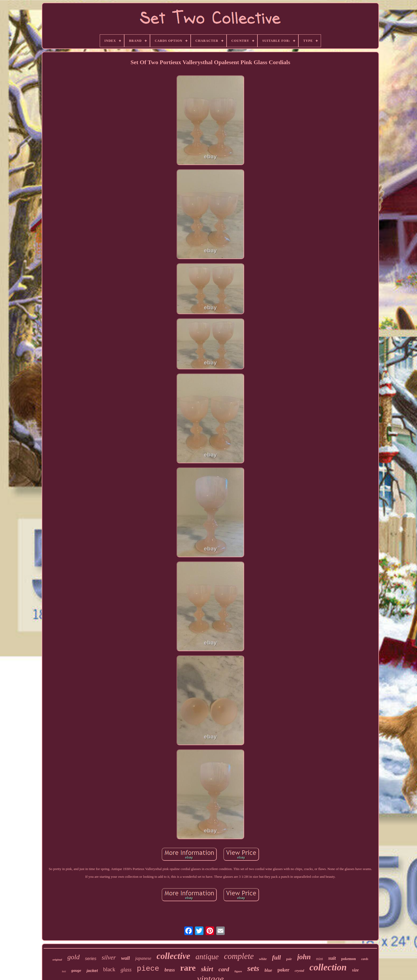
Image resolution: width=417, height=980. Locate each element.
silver (109, 957)
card (224, 969)
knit (64, 971)
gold (73, 957)
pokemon (349, 959)
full (276, 958)
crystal (299, 971)
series (91, 959)
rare (188, 968)
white (263, 959)
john (304, 957)
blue (268, 970)
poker (283, 970)
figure (238, 971)
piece (148, 969)
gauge (76, 970)
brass (170, 970)
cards (365, 959)
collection (328, 967)
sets (253, 968)
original (57, 960)
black (109, 969)
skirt (207, 969)
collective (173, 956)
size (356, 970)
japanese (143, 958)
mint (320, 959)
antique (207, 957)
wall (126, 958)
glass (126, 970)
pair (289, 959)
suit (332, 958)
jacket (92, 971)
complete (239, 956)
